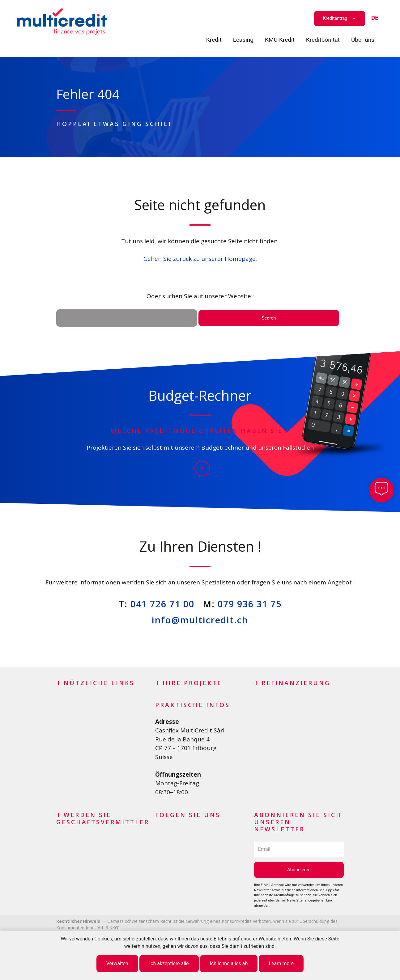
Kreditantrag (335, 18)
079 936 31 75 (250, 604)
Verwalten (117, 963)
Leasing (243, 40)
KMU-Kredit (280, 40)
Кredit (214, 40)
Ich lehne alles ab (229, 963)
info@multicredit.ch (200, 620)
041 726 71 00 (162, 604)
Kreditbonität (323, 40)
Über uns (363, 40)
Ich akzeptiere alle (169, 963)
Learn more (281, 963)
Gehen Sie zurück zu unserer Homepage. (200, 259)
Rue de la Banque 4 (182, 739)
